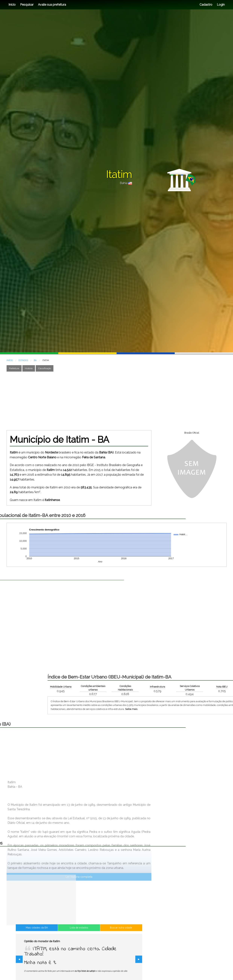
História (29, 368)
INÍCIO (10, 360)
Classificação (45, 368)
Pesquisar (27, 5)
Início (12, 5)
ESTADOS (23, 360)
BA (35, 360)
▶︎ (112, 960)
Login (220, 5)
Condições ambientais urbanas (220, 688)
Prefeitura (14, 368)
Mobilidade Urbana (187, 687)
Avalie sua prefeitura (52, 5)
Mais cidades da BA (56, 943)
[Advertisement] (100, 401)
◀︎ (47, 960)
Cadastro (206, 5)
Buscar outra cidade (102, 943)
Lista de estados (79, 943)
